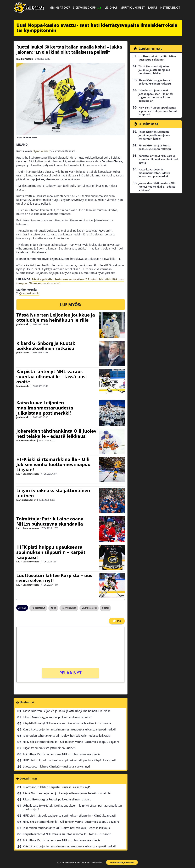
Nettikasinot (170, 8)
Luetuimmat (28, 778)
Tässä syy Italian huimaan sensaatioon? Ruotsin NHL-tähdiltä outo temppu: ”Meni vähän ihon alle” (70, 281)
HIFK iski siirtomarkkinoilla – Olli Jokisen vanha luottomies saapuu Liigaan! (53, 464)
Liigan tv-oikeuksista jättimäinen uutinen (53, 493)
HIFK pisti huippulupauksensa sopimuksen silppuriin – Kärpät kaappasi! (51, 552)
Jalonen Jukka (69, 608)
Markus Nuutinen (26, 440)
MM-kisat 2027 (60, 8)
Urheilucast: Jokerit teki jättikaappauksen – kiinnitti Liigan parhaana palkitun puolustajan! (72, 807)
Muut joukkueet (133, 8)
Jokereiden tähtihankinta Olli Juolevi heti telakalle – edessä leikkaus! (57, 433)
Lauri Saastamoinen (28, 474)
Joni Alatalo (23, 324)
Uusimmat (27, 702)
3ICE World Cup (87, 8)
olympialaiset (41, 151)
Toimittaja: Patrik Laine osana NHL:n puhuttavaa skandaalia (50, 521)
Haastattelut (38, 608)
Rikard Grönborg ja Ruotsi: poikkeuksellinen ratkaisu (46, 346)
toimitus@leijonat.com (122, 862)
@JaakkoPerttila (29, 293)
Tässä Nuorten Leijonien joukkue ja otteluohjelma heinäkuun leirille (56, 317)
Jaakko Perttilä (25, 59)
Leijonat (111, 8)
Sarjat (152, 8)
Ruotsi (105, 608)
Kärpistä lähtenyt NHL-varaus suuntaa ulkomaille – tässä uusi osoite (52, 377)
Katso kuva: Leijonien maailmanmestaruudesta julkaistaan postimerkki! (45, 408)
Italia (53, 608)
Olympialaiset (89, 608)
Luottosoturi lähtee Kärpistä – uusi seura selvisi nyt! (55, 578)
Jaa (117, 621)
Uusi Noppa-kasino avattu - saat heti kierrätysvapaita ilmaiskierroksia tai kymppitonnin (97, 28)
